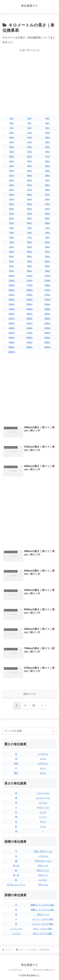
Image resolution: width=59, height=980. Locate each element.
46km (12, 190)
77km (29, 237)
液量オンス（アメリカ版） (43, 910)
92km (29, 261)
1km (11, 118)
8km (29, 128)
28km (12, 161)
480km (47, 333)
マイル (43, 826)
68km (29, 223)
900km (29, 347)
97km (12, 271)
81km (47, 242)
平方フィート (43, 870)
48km (47, 190)
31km (12, 166)
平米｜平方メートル (43, 851)
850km (11, 347)
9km (47, 128)
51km (47, 195)
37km (12, 175)
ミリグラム (43, 754)
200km (29, 290)
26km (29, 156)
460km (11, 333)
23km (29, 152)
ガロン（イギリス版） (43, 929)
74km (29, 233)
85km (12, 252)
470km (29, 333)
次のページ (30, 694)
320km (29, 309)
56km (29, 204)
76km (12, 237)
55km (12, 204)
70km (12, 228)
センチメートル (43, 798)
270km (47, 299)
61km (12, 214)
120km (47, 276)
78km (47, 237)
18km (47, 142)
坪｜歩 (16, 866)
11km (29, 133)
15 (34, 705)
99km (47, 271)
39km (47, 175)
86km (29, 252)
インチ (43, 812)
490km (11, 338)
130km (11, 280)
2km (29, 118)
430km (11, 328)
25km (12, 156)
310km (11, 309)
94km (12, 266)
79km (12, 242)
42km (47, 180)
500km (29, 338)
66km (47, 218)
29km (29, 161)
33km (47, 166)
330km (47, 309)
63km (47, 214)
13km (12, 137)
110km (29, 276)
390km (47, 318)
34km (12, 171)
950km (47, 347)
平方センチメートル (16, 885)
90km (47, 256)
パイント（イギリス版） (43, 919)
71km (29, 228)
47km (29, 190)
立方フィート (43, 914)
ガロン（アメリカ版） (43, 933)
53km (29, 199)
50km (29, 195)
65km (29, 218)
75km (47, 233)
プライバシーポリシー (44, 970)
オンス (43, 768)
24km (47, 152)
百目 (16, 763)
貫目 (16, 773)
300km (47, 304)
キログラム (43, 763)
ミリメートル (43, 793)
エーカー (43, 880)
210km (47, 290)
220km (11, 295)
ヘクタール (43, 856)
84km (47, 247)
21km (47, 147)
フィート (43, 817)
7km (11, 128)
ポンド (43, 773)
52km (12, 199)
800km (47, 342)
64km (12, 218)
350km (29, 314)
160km (11, 285)
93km (47, 261)
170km (29, 285)
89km (29, 256)
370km (11, 318)
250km (11, 299)
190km (11, 290)
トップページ (15, 970)
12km (47, 133)
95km (29, 266)
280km (11, 304)
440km (29, 328)
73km (12, 233)
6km (47, 123)
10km (12, 133)
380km (29, 318)
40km (12, 180)
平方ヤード (43, 875)
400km (11, 323)
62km (29, 214)
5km (29, 123)
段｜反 (16, 875)
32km (29, 166)
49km (12, 195)
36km (47, 171)
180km (47, 285)
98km (29, 271)
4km (11, 123)
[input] (29, 731)
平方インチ (43, 866)
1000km (12, 352)
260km (29, 299)
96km (47, 266)
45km (47, 185)
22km (12, 152)
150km (47, 280)
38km (29, 175)
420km (47, 323)
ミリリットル (16, 929)
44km (29, 185)
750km (29, 342)
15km (47, 137)
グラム (43, 759)
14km (29, 137)
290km (29, 304)
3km (47, 118)
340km (11, 314)
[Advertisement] (29, 82)
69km (47, 223)
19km (12, 147)
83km (29, 247)
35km (29, 171)
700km (11, 342)
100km (11, 276)
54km (47, 199)
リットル (16, 933)
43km (12, 185)
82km (12, 247)
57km (47, 204)
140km (29, 280)
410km (29, 323)
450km (47, 328)
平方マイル (43, 885)
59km (29, 209)
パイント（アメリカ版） (43, 924)
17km (29, 142)
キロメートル (43, 807)
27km (47, 156)
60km (47, 209)
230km (29, 295)
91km (12, 261)
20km (29, 147)
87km (47, 252)
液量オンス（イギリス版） (43, 905)
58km (12, 209)
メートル (43, 803)
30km (47, 161)
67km (12, 223)
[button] (53, 731)
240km (47, 295)
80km (29, 242)
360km (47, 314)
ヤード (43, 822)
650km (47, 338)
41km (29, 180)
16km (12, 142)
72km (47, 228)
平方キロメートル (43, 861)
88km (12, 256)
